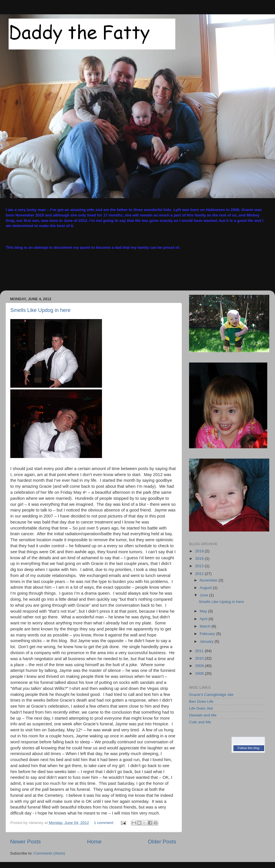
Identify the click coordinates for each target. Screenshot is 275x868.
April (204, 619)
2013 (200, 566)
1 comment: (105, 823)
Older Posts (162, 842)
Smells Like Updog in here (40, 310)
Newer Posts (25, 842)
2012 (200, 574)
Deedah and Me (203, 715)
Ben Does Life (201, 701)
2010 (200, 658)
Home (94, 842)
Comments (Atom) (50, 853)
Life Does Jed (201, 708)
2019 (200, 551)
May (204, 611)
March (206, 626)
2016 (200, 559)
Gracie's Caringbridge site (211, 695)
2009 (200, 666)
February (208, 634)
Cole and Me (200, 722)
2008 (200, 673)
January (207, 641)
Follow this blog (249, 748)
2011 (200, 651)
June (204, 595)
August (206, 588)
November (209, 580)
